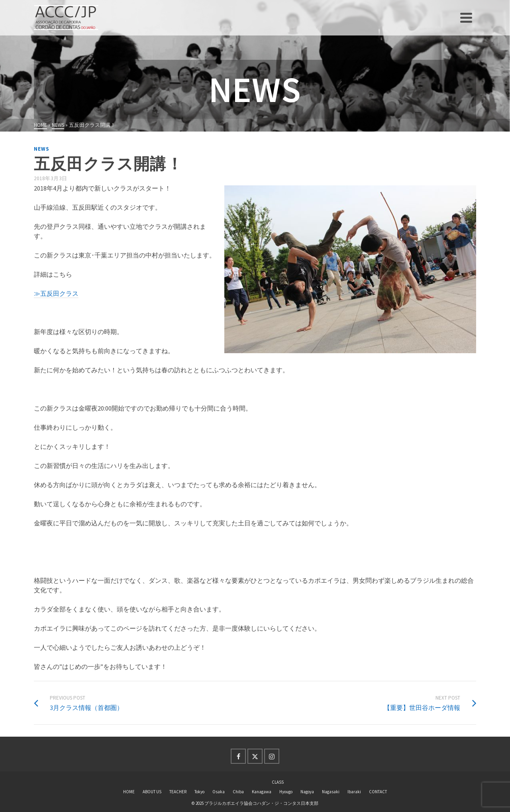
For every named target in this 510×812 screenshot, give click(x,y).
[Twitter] (255, 756)
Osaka (219, 792)
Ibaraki (354, 792)
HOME (129, 792)
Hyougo (286, 792)
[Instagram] (272, 756)
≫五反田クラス (56, 293)
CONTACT (378, 792)
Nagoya (307, 792)
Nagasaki (331, 792)
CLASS (278, 782)
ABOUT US (152, 792)
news (42, 149)
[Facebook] (238, 756)
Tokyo (199, 792)
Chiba (238, 792)
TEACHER (178, 792)
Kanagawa (262, 792)
